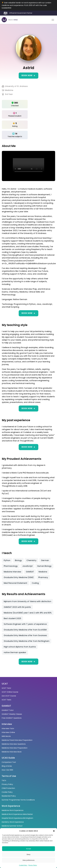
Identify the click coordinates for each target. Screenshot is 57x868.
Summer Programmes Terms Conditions (18, 800)
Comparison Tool (9, 762)
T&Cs (4, 780)
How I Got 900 (7, 770)
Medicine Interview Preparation (15, 748)
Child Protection (8, 788)
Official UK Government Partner (21, 13)
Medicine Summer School (12, 826)
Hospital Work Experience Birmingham (17, 818)
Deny (28, 854)
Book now (27, 75)
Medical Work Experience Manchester (17, 814)
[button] (54, 831)
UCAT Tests (6, 700)
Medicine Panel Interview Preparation (17, 740)
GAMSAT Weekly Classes (12, 714)
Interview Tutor (8, 728)
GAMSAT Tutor (8, 710)
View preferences (28, 860)
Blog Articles (7, 766)
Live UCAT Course (9, 696)
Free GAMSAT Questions (12, 718)
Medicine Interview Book (12, 752)
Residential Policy (9, 796)
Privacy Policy (33, 865)
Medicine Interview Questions (14, 744)
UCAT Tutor (6, 688)
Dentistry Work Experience (13, 822)
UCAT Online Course (10, 692)
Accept (28, 849)
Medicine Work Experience (13, 810)
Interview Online (8, 732)
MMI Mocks (6, 736)
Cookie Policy (23, 865)
